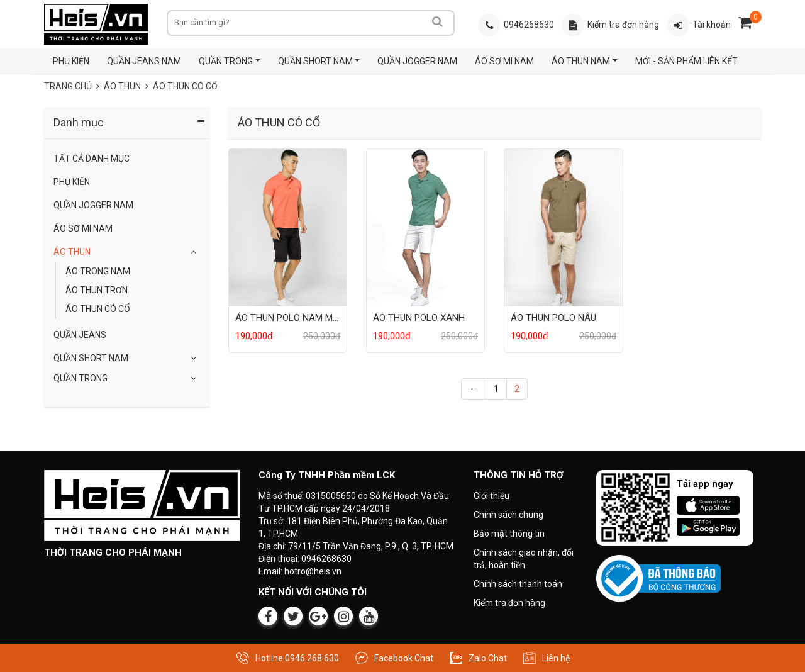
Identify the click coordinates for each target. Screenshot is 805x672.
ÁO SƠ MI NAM (504, 61)
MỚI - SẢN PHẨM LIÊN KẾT (686, 61)
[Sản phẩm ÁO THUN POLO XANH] (425, 227)
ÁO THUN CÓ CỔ (98, 309)
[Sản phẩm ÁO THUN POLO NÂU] (563, 227)
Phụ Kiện (72, 182)
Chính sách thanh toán (518, 584)
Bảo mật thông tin (509, 534)
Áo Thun (72, 252)
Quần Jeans (80, 335)
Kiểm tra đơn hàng (509, 603)
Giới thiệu (491, 496)
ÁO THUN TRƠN (97, 290)
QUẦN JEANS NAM (144, 61)
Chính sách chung (508, 515)
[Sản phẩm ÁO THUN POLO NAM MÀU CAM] (288, 227)
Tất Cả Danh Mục (92, 159)
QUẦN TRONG (226, 61)
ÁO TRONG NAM (98, 271)
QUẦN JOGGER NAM (417, 61)
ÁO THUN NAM (581, 61)
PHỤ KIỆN (71, 61)
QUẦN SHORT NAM (315, 61)
